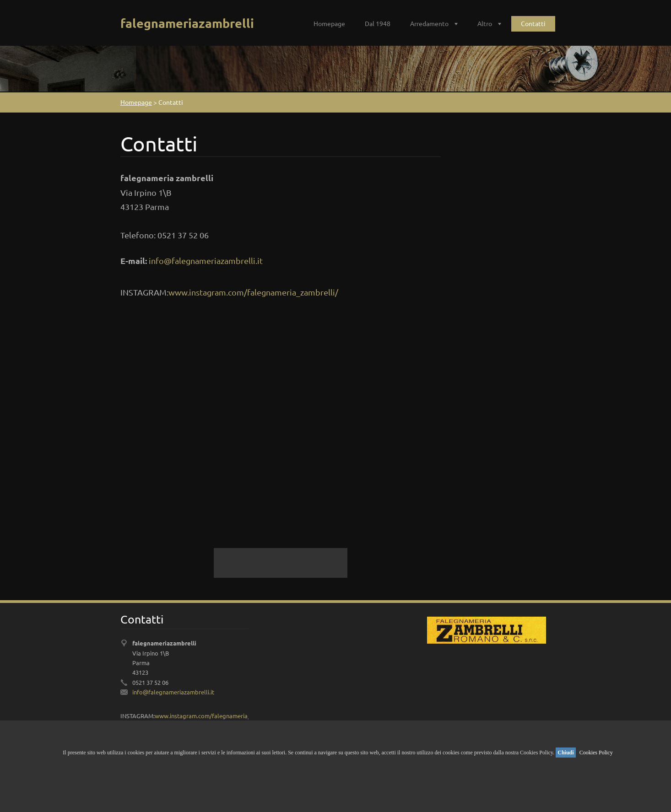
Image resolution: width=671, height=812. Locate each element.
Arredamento (429, 23)
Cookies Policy (596, 753)
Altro (485, 23)
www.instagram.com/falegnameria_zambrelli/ (253, 292)
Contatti (533, 23)
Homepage (329, 23)
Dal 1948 (378, 23)
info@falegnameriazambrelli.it (206, 261)
